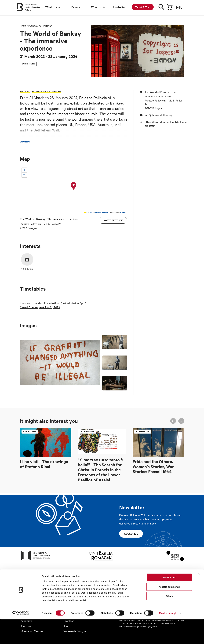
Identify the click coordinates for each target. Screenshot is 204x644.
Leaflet (88, 212)
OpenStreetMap (102, 212)
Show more (25, 142)
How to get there (113, 220)
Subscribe (131, 534)
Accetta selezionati (169, 611)
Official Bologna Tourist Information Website (32, 7)
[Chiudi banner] (199, 599)
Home (23, 26)
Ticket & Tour (143, 7)
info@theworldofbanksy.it (160, 115)
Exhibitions (46, 26)
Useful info (120, 7)
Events (76, 7)
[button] (74, 186)
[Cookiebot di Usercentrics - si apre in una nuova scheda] (21, 638)
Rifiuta (169, 621)
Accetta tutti (169, 602)
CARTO (123, 212)
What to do (98, 7)
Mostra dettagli (168, 638)
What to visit (53, 7)
